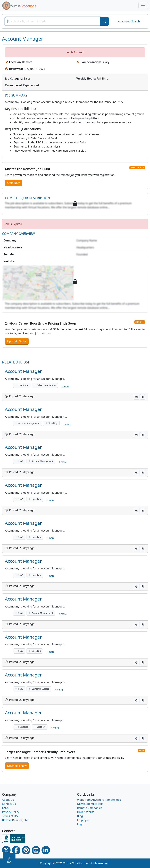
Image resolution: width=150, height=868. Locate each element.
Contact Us (9, 804)
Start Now (13, 183)
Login (81, 824)
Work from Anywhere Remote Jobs (99, 800)
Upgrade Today (17, 341)
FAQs (5, 808)
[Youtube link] (36, 850)
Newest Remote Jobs (90, 804)
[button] (137, 397)
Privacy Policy (11, 812)
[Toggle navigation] (143, 6)
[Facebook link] (16, 850)
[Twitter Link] (6, 850)
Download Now (17, 766)
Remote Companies (90, 808)
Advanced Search (129, 21)
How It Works (86, 812)
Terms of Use (10, 816)
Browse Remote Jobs (15, 820)
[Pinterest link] (26, 850)
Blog (80, 816)
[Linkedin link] (46, 850)
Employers (84, 820)
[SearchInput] (53, 21)
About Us (8, 800)
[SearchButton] (104, 21)
